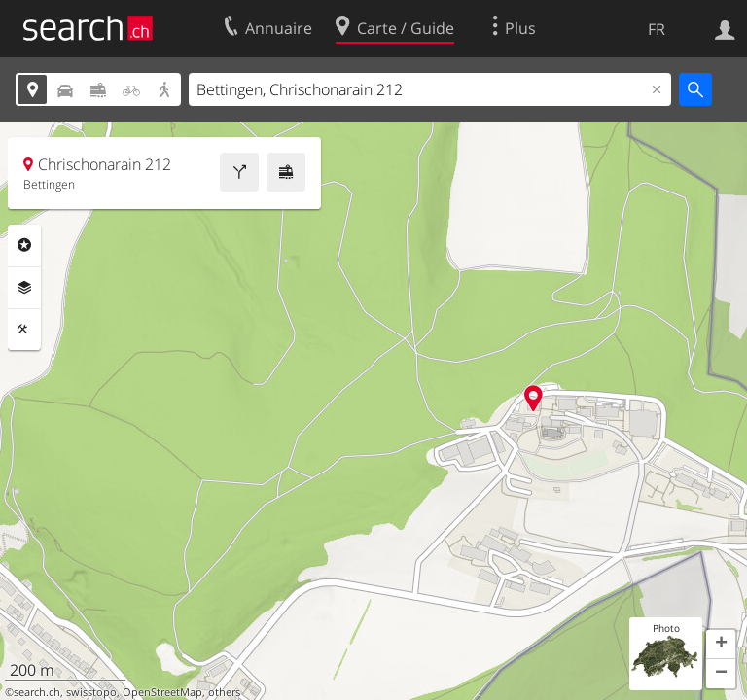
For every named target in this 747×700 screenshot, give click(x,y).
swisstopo (91, 692)
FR (657, 29)
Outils (24, 330)
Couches (24, 288)
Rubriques (24, 245)
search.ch (37, 692)
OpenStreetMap (162, 692)
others (224, 692)
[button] (721, 645)
